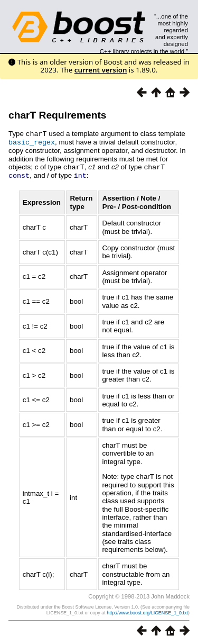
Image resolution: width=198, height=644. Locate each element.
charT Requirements (58, 115)
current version (101, 70)
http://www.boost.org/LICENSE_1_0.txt (147, 611)
